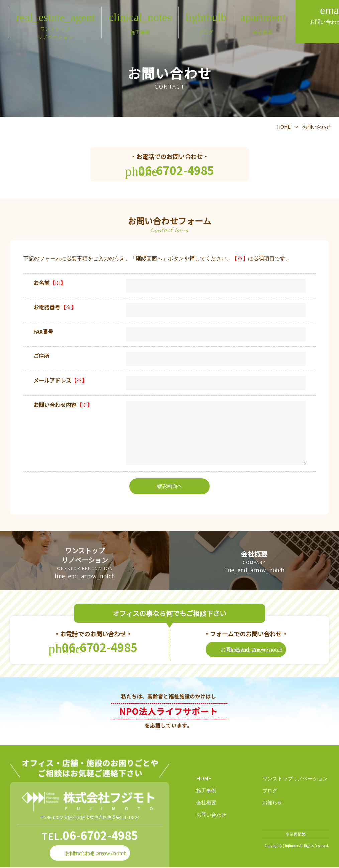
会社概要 (206, 803)
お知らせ (272, 803)
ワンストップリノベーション (295, 779)
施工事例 (206, 791)
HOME (284, 127)
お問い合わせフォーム (252, 650)
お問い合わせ (211, 815)
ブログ (270, 791)
